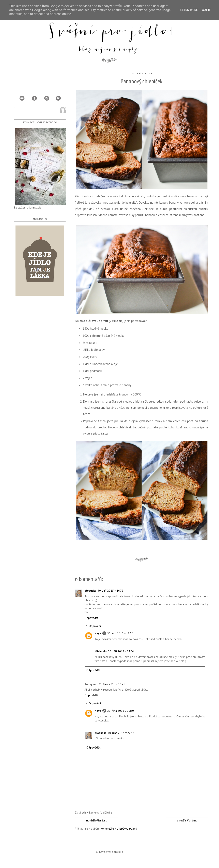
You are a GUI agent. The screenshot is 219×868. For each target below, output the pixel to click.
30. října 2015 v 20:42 (121, 733)
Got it (206, 10)
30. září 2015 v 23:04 (121, 651)
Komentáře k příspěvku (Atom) (119, 829)
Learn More (189, 10)
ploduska (90, 591)
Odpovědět (91, 618)
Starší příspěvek (187, 821)
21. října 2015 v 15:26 (112, 684)
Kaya (98, 633)
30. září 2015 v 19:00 (120, 633)
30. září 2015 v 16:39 (111, 591)
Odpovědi (95, 626)
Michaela (101, 651)
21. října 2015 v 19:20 (121, 711)
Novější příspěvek (97, 821)
